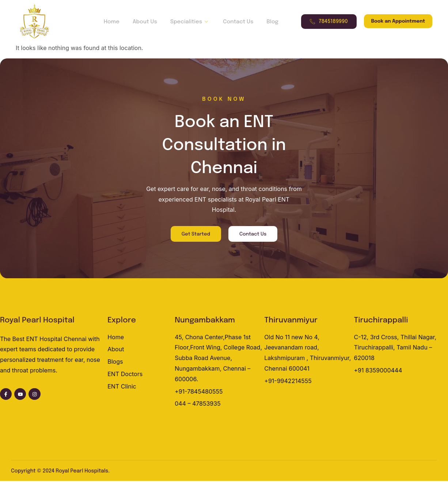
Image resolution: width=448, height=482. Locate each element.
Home (115, 22)
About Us (146, 22)
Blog (267, 22)
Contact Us (235, 22)
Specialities (189, 22)
